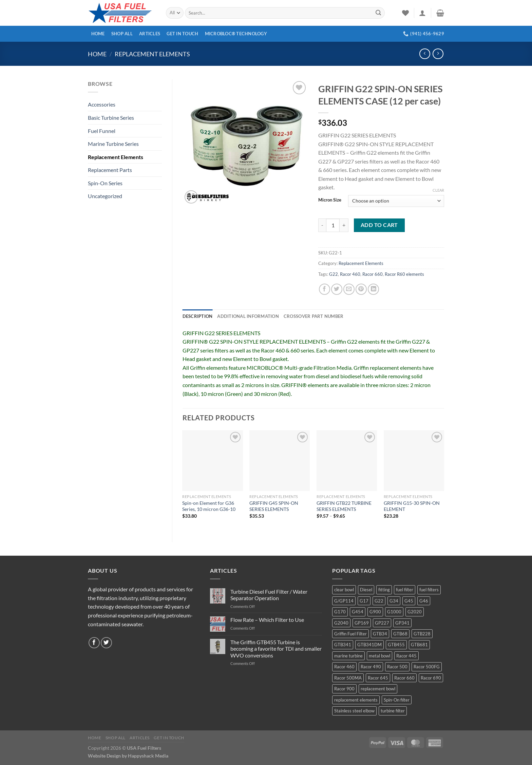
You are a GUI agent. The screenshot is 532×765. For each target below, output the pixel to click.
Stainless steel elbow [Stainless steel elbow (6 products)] (354, 711)
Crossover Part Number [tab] (313, 316)
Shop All (122, 34)
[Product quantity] (333, 225)
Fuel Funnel (102, 131)
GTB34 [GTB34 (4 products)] (380, 634)
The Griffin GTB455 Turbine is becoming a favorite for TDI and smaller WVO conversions (276, 648)
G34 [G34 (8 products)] (394, 601)
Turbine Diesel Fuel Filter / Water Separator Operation (269, 595)
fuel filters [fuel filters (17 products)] (429, 590)
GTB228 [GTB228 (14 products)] (422, 634)
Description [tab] (198, 316)
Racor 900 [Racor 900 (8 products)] (344, 689)
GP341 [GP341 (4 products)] (402, 623)
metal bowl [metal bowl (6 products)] (379, 656)
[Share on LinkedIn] (373, 289)
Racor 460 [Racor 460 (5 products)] (344, 667)
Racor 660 (373, 274)
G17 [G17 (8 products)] (364, 601)
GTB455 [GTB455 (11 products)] (396, 645)
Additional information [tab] (248, 316)
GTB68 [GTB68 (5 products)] (400, 634)
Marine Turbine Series (113, 144)
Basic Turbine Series (111, 118)
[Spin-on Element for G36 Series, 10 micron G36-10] (212, 460)
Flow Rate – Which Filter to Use (267, 620)
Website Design (104, 756)
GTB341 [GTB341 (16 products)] (343, 645)
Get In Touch (182, 34)
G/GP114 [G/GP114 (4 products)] (344, 601)
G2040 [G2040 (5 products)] (341, 623)
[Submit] (378, 13)
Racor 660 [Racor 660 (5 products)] (404, 678)
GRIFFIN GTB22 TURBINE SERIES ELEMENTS (344, 506)
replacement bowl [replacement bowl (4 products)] (378, 689)
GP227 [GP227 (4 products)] (382, 623)
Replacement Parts (110, 170)
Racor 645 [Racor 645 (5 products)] (378, 678)
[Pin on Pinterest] (361, 289)
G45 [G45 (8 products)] (409, 601)
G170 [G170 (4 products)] (340, 612)
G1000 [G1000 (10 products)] (394, 612)
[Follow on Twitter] (106, 643)
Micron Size (330, 200)
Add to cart (379, 225)
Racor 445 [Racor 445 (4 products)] (406, 656)
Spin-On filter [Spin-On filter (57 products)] (397, 700)
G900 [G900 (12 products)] (375, 612)
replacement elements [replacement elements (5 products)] (356, 700)
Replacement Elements (152, 54)
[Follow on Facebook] (94, 643)
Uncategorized (105, 196)
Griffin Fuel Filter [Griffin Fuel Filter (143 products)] (350, 634)
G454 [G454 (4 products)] (358, 612)
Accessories (102, 104)
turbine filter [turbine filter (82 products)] (393, 711)
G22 (334, 274)
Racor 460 (350, 274)
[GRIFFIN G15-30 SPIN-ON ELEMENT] (414, 460)
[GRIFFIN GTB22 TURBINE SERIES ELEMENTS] (347, 460)
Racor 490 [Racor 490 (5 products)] (371, 667)
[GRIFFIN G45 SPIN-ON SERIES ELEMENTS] (280, 460)
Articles (150, 34)
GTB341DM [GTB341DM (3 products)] (369, 645)
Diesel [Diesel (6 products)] (366, 590)
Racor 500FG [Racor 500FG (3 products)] (427, 667)
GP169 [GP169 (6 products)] (362, 623)
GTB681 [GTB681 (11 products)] (419, 645)
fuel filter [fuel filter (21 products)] (405, 590)
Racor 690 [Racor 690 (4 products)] (431, 678)
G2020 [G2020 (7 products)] (415, 612)
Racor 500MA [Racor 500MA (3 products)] (348, 678)
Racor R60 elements (404, 274)
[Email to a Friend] (349, 289)
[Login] (422, 13)
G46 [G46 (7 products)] (424, 601)
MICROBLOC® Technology (236, 34)
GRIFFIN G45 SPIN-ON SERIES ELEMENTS (274, 506)
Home (98, 34)
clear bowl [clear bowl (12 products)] (344, 590)
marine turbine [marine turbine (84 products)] (348, 656)
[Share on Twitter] (337, 289)
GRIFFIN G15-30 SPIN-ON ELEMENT (412, 506)
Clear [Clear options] (438, 190)
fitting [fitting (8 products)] (384, 590)
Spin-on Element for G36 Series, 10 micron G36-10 (209, 506)
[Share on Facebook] (325, 289)
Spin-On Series (105, 183)
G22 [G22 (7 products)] (379, 601)
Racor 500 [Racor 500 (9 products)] (397, 667)
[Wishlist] (405, 13)
